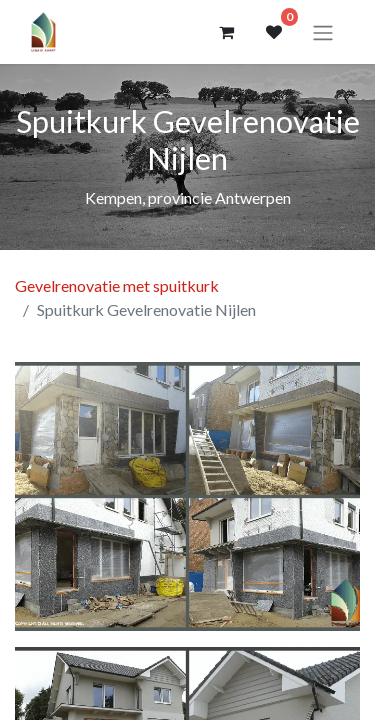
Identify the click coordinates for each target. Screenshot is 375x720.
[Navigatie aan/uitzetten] (323, 32)
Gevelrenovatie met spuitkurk (117, 285)
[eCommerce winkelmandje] (226, 32)
